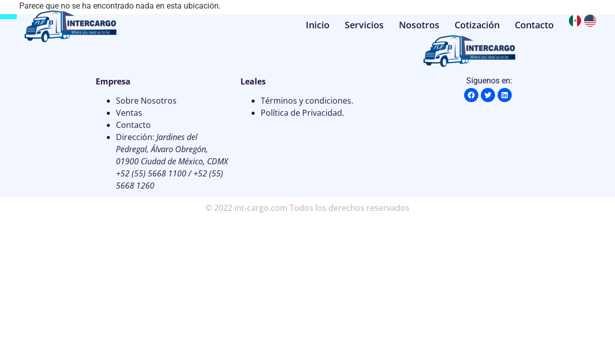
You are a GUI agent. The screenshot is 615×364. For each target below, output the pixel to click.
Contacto (534, 25)
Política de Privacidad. (302, 113)
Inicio (318, 25)
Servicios (364, 25)
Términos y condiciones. (307, 101)
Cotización (477, 25)
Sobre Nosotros (146, 101)
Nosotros (419, 25)
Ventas (129, 113)
